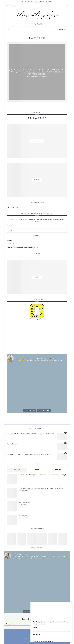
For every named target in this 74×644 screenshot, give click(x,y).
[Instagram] (60, 29)
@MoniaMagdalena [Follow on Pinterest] (37, 548)
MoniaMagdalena (34, 77)
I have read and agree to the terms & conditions (23, 247)
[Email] (64, 29)
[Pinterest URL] (12, 539)
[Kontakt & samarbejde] (37, 141)
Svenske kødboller (13, 444)
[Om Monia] (37, 180)
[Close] (71, 602)
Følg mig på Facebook (13, 207)
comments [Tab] (57, 470)
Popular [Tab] (17, 470)
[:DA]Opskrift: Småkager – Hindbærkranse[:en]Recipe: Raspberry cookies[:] (29, 454)
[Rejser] (37, 277)
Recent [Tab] (37, 470)
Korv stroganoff (24, 516)
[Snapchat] (67, 29)
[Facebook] (58, 29)
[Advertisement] (37, 337)
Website (9, 240)
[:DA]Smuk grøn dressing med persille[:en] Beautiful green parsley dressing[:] (30, 434)
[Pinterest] (62, 29)
